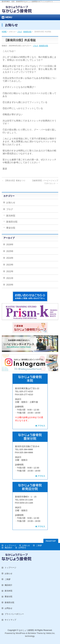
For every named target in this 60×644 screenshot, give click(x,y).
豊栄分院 (11, 228)
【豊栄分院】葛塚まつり (14, 181)
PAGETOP (51, 541)
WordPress (21, 633)
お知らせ (11, 202)
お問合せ (22, 548)
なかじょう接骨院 (26, 630)
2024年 (10, 258)
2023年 (10, 265)
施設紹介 (8, 548)
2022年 (10, 271)
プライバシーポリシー (14, 614)
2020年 (10, 285)
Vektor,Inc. (51, 633)
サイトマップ (10, 620)
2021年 (10, 278)
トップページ (10, 545)
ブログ (20, 32)
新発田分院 (27, 32)
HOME (4, 32)
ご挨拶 (39, 545)
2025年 (10, 251)
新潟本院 (11, 216)
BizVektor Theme (35, 633)
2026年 (10, 244)
